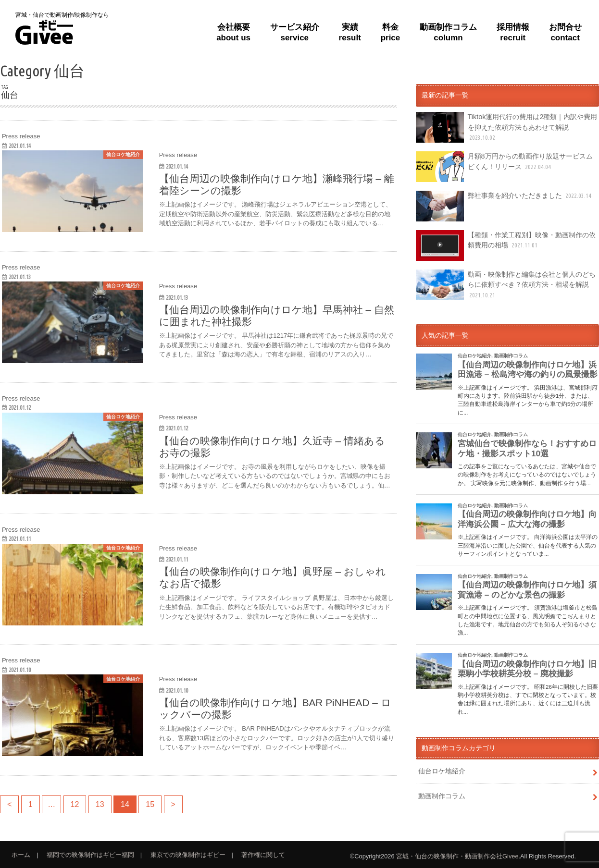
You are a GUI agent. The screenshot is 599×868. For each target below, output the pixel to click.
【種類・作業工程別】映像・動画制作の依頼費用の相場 (505, 245)
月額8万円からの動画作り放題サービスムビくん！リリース (504, 167)
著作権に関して (263, 855)
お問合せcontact (565, 32)
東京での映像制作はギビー (188, 855)
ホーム (21, 855)
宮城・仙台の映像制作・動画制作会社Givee (457, 856)
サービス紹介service (295, 32)
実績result (350, 32)
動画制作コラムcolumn (448, 32)
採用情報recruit (513, 32)
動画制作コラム (442, 796)
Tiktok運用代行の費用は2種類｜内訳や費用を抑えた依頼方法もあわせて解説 (506, 127)
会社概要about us (233, 32)
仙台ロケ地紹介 (442, 771)
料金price (391, 32)
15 (150, 804)
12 (75, 804)
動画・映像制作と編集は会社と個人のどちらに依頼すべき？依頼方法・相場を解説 (505, 285)
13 (100, 804)
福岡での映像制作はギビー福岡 (90, 855)
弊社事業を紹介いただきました (505, 206)
